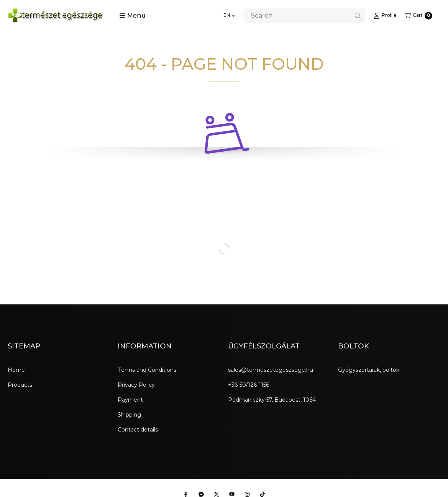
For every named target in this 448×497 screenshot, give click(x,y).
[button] (132, 16)
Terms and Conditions (147, 370)
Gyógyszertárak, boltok (369, 370)
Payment (130, 400)
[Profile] (385, 16)
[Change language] (229, 16)
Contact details (138, 430)
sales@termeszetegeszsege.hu (271, 370)
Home (16, 370)
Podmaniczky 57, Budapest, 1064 (272, 400)
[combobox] (304, 16)
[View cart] (418, 16)
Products (20, 385)
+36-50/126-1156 (249, 385)
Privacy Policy (136, 385)
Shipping (129, 415)
